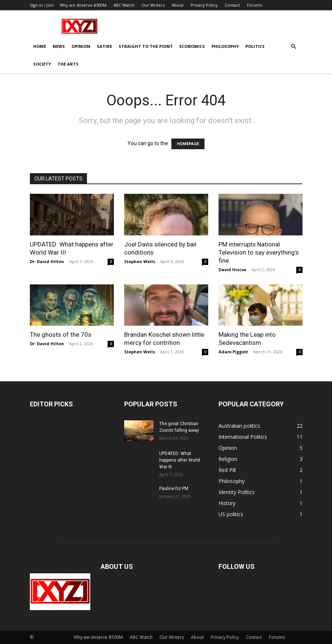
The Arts (68, 64)
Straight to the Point (146, 46)
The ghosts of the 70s (61, 335)
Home (40, 46)
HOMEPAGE (188, 144)
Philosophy (225, 46)
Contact (232, 5)
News (59, 46)
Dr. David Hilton (47, 261)
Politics (255, 46)
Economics (192, 46)
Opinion (81, 46)
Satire (104, 46)
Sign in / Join (42, 5)
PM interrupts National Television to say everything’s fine (259, 252)
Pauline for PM (174, 489)
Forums (254, 5)
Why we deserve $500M (83, 5)
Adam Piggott (233, 352)
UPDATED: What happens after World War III (180, 460)
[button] (294, 47)
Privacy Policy (204, 5)
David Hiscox (232, 269)
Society (42, 64)
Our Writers (153, 5)
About (178, 5)
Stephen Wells (140, 261)
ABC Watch (124, 5)
